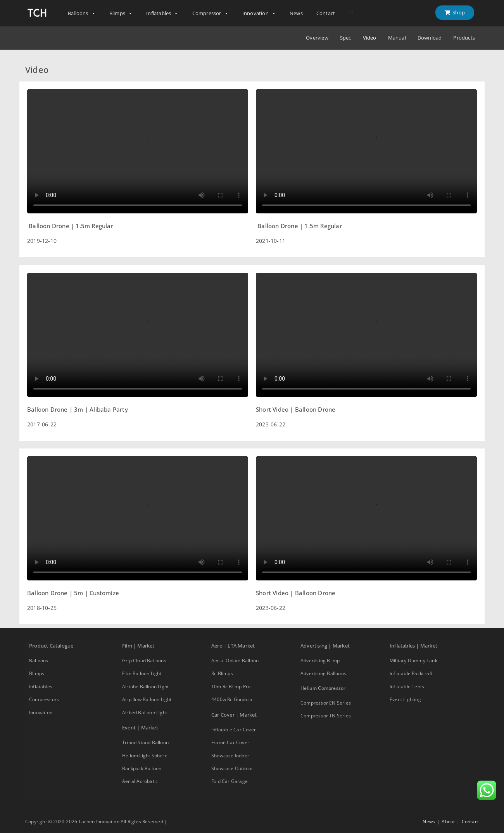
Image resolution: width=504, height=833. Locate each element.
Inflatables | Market (413, 646)
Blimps (121, 13)
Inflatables (162, 13)
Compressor (211, 13)
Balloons (82, 13)
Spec (346, 38)
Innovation (259, 13)
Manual (397, 38)
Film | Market (138, 646)
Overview (317, 38)
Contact (326, 13)
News (296, 13)
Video (370, 38)
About (448, 822)
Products (464, 38)
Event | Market (140, 727)
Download (430, 38)
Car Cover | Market (234, 715)
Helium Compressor (323, 688)
